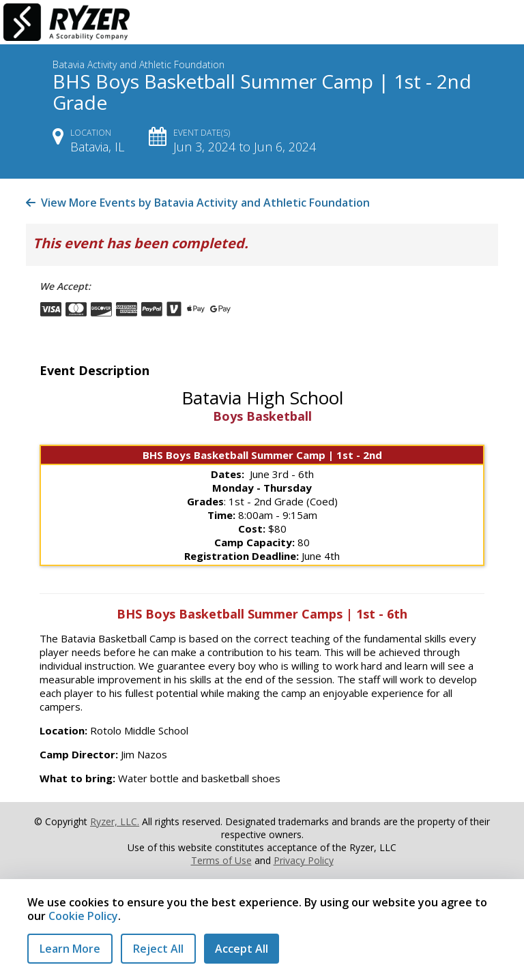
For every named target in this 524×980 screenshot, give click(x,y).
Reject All (158, 949)
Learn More (70, 949)
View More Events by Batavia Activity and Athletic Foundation (198, 203)
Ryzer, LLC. (115, 821)
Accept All (242, 949)
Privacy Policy (304, 860)
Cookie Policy (83, 916)
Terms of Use (221, 860)
